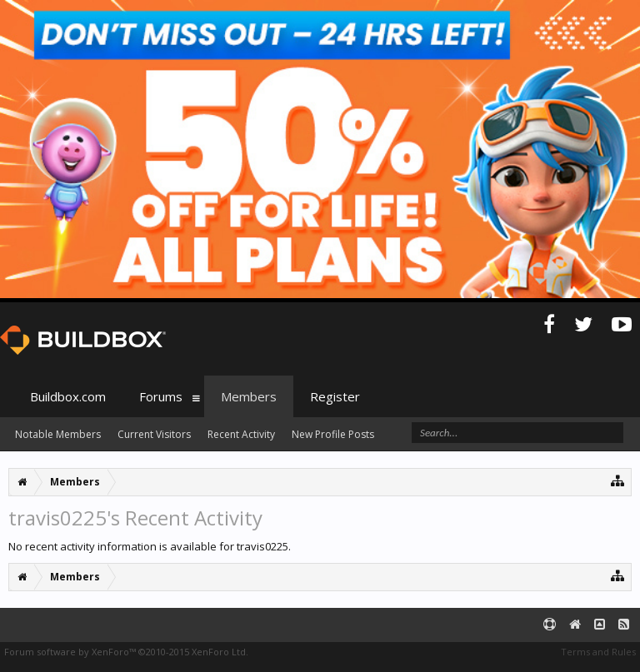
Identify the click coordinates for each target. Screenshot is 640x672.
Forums (161, 396)
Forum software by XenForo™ (126, 652)
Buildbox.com (68, 396)
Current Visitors (154, 434)
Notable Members (58, 434)
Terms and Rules (598, 652)
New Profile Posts (333, 434)
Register (335, 396)
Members (249, 396)
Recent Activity (241, 434)
